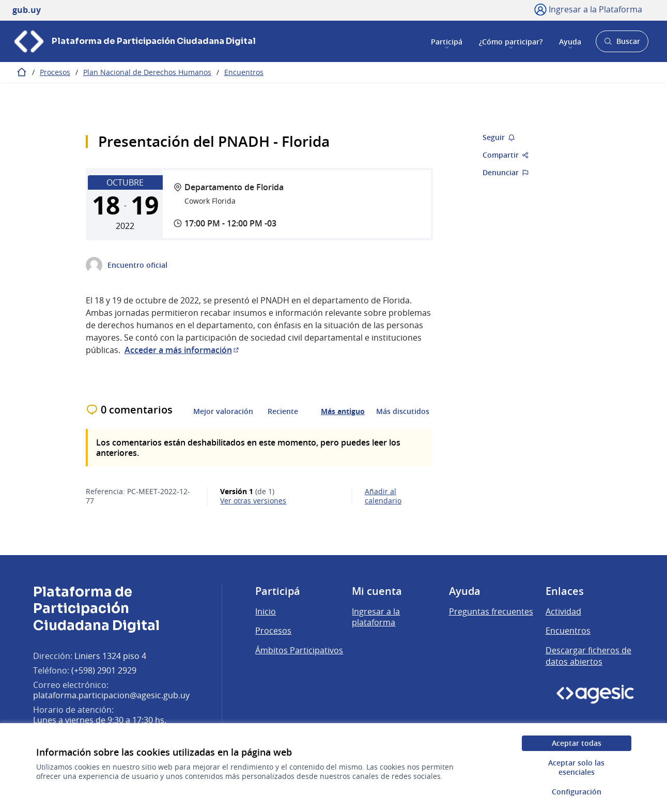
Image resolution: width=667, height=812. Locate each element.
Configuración (577, 792)
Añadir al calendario (383, 496)
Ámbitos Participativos (299, 650)
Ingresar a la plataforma (376, 617)
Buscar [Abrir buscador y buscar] (622, 44)
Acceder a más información (182, 350)
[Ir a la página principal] (134, 41)
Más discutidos (403, 411)
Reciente (283, 411)
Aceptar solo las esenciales (576, 767)
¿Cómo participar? (511, 41)
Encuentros (244, 72)
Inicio (266, 611)
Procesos (55, 72)
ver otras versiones (253, 501)
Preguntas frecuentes (491, 611)
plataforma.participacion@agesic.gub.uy (111, 695)
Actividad (563, 611)
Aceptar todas (577, 743)
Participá (447, 41)
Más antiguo (343, 411)
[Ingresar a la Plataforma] (588, 9)
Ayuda (570, 41)
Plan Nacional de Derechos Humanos (147, 72)
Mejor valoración (223, 411)
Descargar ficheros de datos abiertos (588, 656)
